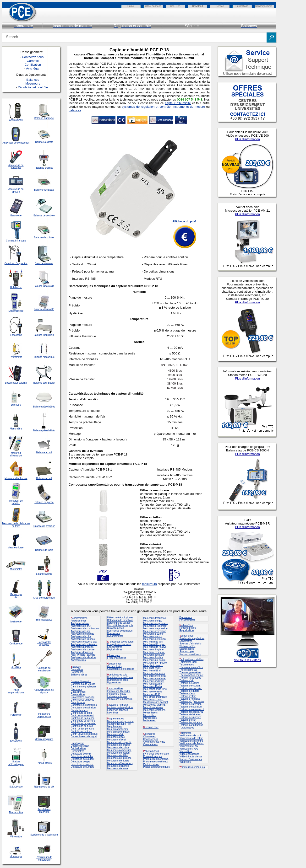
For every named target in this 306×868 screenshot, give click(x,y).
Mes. (146, 705)
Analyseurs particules (82, 647)
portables (199, 701)
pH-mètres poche (152, 754)
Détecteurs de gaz (80, 762)
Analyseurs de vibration (83, 657)
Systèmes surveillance (190, 654)
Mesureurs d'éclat (117, 740)
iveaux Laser (151, 727)
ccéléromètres (79, 618)
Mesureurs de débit (118, 755)
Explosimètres (115, 650)
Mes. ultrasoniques (153, 707)
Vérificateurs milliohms (191, 741)
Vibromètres (186, 751)
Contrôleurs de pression (83, 723)
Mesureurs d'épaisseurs (120, 763)
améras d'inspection (81, 681)
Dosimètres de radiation (120, 631)
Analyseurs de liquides (83, 639)
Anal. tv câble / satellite (83, 655)
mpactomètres (115, 689)
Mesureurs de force (118, 769)
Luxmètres (113, 713)
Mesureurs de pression (155, 629)
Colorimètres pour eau (83, 697)
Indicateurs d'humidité (119, 691)
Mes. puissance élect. (155, 676)
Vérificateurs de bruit (191, 736)
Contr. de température (82, 729)
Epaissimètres (115, 647)
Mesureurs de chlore (118, 747)
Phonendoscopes (152, 756)
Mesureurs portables (154, 673)
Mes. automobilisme (118, 729)
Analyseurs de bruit (81, 626)
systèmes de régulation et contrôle (146, 107)
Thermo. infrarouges (190, 678)
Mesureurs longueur (154, 655)
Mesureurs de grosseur (156, 623)
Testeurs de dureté (189, 691)
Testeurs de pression (191, 704)
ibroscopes (114, 655)
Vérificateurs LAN (189, 746)
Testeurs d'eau (187, 694)
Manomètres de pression (120, 721)
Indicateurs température (120, 699)
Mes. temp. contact (153, 699)
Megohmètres (115, 726)
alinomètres (187, 636)
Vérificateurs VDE (189, 749)
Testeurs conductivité (191, 688)
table (166, 754)
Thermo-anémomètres (191, 667)
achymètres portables (192, 659)
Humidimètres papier (118, 680)
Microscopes (150, 718)
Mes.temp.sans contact (156, 702)
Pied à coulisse (151, 764)
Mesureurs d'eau (116, 737)
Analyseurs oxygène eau (84, 642)
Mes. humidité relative (155, 647)
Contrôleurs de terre (81, 731)
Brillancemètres (79, 675)
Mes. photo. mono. (153, 665)
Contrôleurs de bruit (81, 713)
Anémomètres (78, 660)
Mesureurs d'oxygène (155, 631)
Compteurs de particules (84, 705)
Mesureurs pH (151, 663)
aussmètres (115, 664)
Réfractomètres (188, 628)
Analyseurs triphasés (82, 652)
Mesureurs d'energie (118, 766)
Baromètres (77, 669)
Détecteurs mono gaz (82, 764)
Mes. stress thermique (155, 697)
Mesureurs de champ (119, 745)
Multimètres (149, 721)
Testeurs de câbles (189, 683)
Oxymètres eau (151, 742)
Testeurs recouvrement (192, 709)
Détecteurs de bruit (81, 754)
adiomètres (187, 625)
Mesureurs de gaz (153, 621)
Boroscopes (77, 672)
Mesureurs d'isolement (155, 626)
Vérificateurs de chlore (191, 738)
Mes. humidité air (152, 671)
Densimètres (77, 751)
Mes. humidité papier (154, 644)
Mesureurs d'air (116, 734)
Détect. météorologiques (120, 618)
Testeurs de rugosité (190, 717)
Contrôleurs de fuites (82, 726)
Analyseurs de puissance (84, 644)
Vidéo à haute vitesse (191, 757)
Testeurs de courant (190, 686)
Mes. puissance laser (154, 678)
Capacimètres (78, 692)
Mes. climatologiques (118, 732)
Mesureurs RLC (152, 694)
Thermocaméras (188, 670)
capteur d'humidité (178, 103)
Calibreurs (76, 689)
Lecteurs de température (120, 707)
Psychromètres (188, 620)
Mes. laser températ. (154, 652)
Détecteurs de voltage (119, 623)
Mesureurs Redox (153, 686)
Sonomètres (186, 641)
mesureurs (149, 584)
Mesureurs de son (153, 636)
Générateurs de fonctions (121, 669)
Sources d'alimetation (191, 644)
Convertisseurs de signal (84, 737)
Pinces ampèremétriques (156, 767)
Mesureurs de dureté (118, 761)
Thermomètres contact (191, 675)
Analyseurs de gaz (81, 631)
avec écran (128, 642)
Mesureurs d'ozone (153, 634)
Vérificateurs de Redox (192, 743)
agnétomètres (117, 719)
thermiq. (161, 705)
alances (76, 667)
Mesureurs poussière (154, 660)
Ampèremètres (79, 621)
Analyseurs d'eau (80, 623)
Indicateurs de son (117, 696)
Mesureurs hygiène (153, 650)
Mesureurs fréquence (155, 618)
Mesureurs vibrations (154, 710)
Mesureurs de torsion (154, 639)
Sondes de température (192, 638)
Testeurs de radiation (191, 707)
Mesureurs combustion (119, 750)
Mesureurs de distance (119, 758)
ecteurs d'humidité (118, 705)
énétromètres (152, 751)
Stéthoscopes (187, 649)
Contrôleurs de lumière (83, 721)
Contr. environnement (82, 715)
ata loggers (78, 743)
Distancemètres (116, 628)
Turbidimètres (187, 728)
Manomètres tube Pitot (119, 724)
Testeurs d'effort (188, 696)
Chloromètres (78, 694)
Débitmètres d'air (80, 746)
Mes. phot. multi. (152, 668)
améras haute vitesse (84, 684)
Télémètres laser (188, 662)
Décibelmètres (78, 748)
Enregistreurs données (119, 644)
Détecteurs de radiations (120, 620)
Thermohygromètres (190, 672)
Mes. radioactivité (153, 684)
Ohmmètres (149, 737)
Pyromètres (186, 617)
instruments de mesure (189, 107)
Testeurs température (191, 722)
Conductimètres (79, 710)
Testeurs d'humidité (190, 699)
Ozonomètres (150, 744)
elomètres (186, 733)
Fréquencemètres (117, 658)
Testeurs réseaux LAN (191, 712)
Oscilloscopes (151, 739)
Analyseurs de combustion (85, 629)
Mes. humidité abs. (153, 642)
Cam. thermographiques (84, 687)
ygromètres (115, 683)
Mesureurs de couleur (119, 753)
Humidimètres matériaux (120, 677)
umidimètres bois (117, 675)
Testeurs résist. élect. (191, 715)
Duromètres (114, 633)
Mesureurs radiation (154, 681)
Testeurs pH (186, 701)
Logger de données (118, 710)
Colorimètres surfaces (82, 700)
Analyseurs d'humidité (82, 634)
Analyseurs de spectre (83, 650)
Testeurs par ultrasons (191, 725)
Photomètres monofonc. (156, 759)
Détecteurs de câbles (82, 756)
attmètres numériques (193, 767)
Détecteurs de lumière (82, 767)
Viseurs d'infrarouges (191, 759)
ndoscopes (114, 642)
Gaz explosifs (115, 666)
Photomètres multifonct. (156, 762)
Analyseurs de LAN (81, 636)
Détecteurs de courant (82, 759)
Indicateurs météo (117, 694)
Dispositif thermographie (120, 625)
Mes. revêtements (153, 692)
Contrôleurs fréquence (83, 718)
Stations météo (188, 646)
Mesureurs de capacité (119, 742)
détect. (153, 705)
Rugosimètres (187, 630)
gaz (163, 742)
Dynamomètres (115, 636)
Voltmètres (185, 762)
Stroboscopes (187, 651)
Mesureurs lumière (153, 657)
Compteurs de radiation (83, 708)
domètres (150, 734)
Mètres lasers (150, 713)
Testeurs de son (188, 720)
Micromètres (150, 715)
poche (163, 663)
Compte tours (78, 702)
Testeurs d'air (187, 680)
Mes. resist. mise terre (155, 689)
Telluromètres (187, 665)
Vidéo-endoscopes (189, 754)
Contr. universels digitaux (84, 734)
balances (75, 110)
